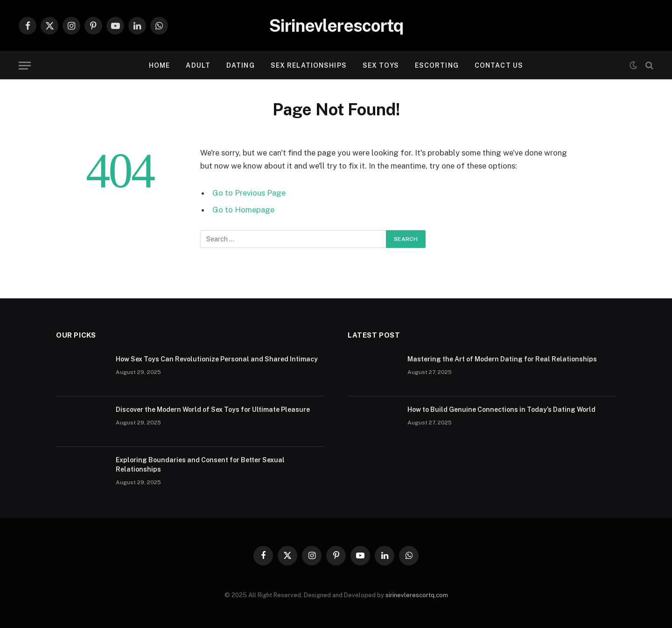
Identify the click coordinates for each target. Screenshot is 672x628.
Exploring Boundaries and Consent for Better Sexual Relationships (200, 465)
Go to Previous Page (249, 193)
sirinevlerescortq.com (417, 595)
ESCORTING (437, 65)
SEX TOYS (381, 65)
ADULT (198, 65)
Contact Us (499, 65)
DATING (241, 65)
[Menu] (25, 66)
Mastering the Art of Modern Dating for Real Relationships (502, 359)
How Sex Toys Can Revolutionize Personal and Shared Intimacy (217, 359)
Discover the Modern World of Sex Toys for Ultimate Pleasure (213, 409)
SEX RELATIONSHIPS (309, 65)
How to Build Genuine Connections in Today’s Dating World (501, 409)
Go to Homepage (243, 210)
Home (159, 65)
